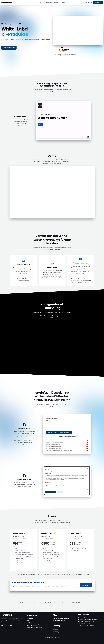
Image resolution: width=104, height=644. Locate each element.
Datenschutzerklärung (33, 624)
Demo (42, 2)
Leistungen (49, 2)
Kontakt (29, 622)
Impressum (30, 619)
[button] (43, 2)
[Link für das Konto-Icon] (89, 2)
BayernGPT (56, 629)
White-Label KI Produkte (59, 620)
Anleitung (57, 2)
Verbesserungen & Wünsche (35, 628)
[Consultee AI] (7, 2)
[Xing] (8, 626)
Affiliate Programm (32, 626)
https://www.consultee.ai (88, 625)
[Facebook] (2, 626)
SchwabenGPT (57, 633)
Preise (63, 2)
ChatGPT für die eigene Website (61, 619)
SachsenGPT (56, 631)
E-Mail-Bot (28, 557)
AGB (28, 620)
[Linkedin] (11, 626)
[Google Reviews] (5, 626)
